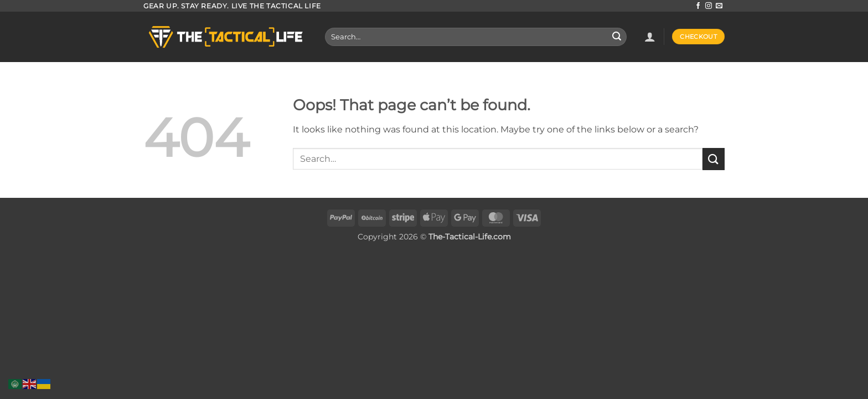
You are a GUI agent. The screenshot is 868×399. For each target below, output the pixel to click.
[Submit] (617, 37)
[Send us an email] (719, 6)
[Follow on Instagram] (709, 6)
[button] (650, 37)
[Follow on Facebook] (698, 6)
